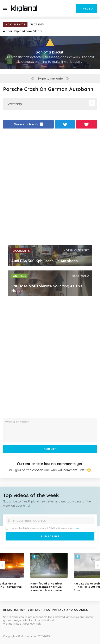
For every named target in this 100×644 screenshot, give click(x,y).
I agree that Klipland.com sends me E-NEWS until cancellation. (42, 528)
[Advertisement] (50, 188)
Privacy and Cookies (70, 610)
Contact (35, 610)
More (77, 528)
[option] (50, 572)
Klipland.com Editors (28, 31)
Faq (47, 610)
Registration (14, 610)
